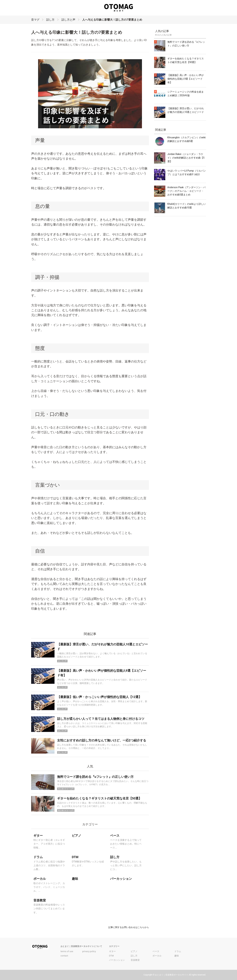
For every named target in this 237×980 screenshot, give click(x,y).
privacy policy (89, 951)
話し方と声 (68, 20)
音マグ (35, 20)
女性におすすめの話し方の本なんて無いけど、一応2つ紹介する (102, 740)
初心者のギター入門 (66, 789)
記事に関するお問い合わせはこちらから (129, 927)
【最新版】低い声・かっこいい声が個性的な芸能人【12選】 (99, 697)
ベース (156, 951)
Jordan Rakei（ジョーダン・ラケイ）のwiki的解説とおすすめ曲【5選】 (186, 158)
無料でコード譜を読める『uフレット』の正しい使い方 (95, 777)
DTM (111, 956)
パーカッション (117, 960)
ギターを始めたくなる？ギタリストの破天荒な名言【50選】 (99, 798)
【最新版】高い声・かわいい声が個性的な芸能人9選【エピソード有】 (186, 79)
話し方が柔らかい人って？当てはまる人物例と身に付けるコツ (101, 719)
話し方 (50, 20)
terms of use (67, 951)
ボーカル (157, 956)
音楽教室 (135, 960)
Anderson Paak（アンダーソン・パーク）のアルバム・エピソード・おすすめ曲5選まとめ (186, 191)
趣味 (177, 956)
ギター (112, 951)
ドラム (178, 951)
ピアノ (134, 951)
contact (64, 956)
